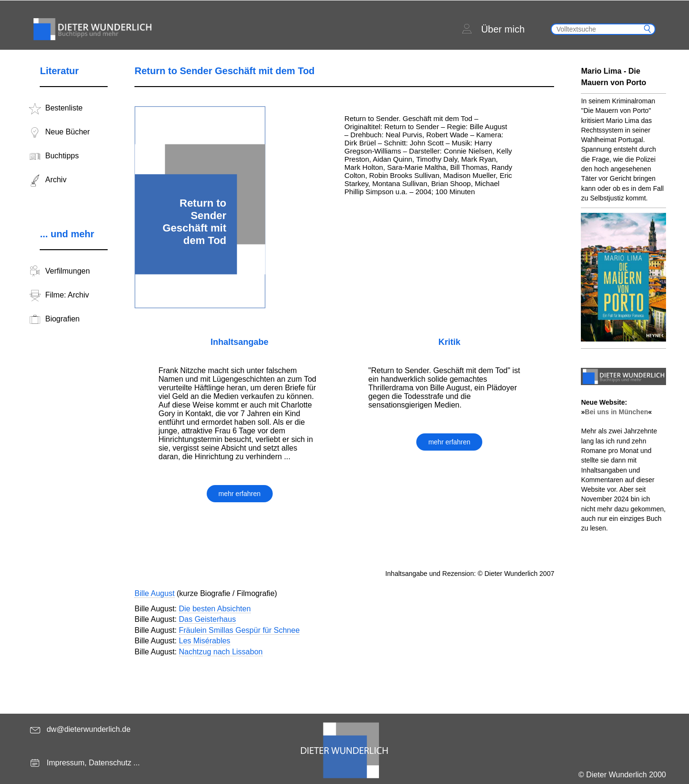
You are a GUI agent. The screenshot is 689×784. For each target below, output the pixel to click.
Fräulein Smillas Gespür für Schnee (239, 630)
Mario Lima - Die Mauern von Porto (613, 77)
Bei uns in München (616, 412)
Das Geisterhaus (207, 619)
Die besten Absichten (215, 609)
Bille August (155, 593)
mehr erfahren (240, 494)
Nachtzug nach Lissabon (221, 652)
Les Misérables (205, 641)
